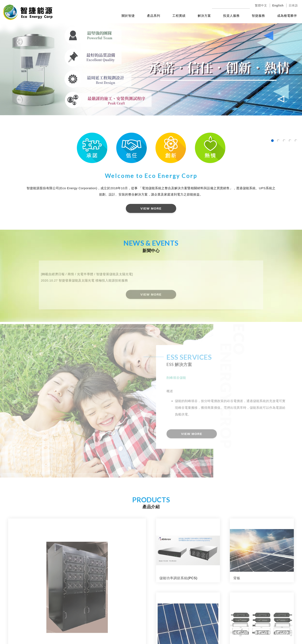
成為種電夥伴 (287, 16)
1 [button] (272, 141)
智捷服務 (258, 16)
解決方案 (204, 16)
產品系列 (154, 16)
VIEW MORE (151, 208)
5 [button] (296, 141)
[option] (151, 68)
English (278, 5)
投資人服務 (231, 16)
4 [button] (290, 141)
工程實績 (179, 16)
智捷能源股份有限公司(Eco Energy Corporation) (28, 12)
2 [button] (278, 141)
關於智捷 (128, 16)
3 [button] (284, 141)
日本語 (293, 5)
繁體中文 (261, 5)
